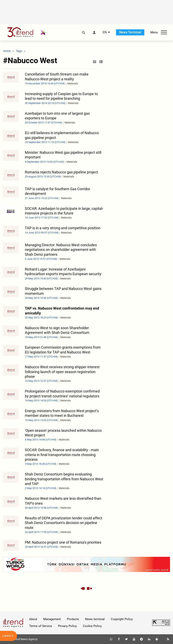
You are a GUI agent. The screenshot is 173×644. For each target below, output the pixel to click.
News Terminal (130, 32)
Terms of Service (41, 626)
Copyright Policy (122, 619)
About (33, 619)
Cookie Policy (92, 626)
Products (73, 619)
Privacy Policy (67, 626)
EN (105, 32)
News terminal (95, 619)
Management (52, 619)
